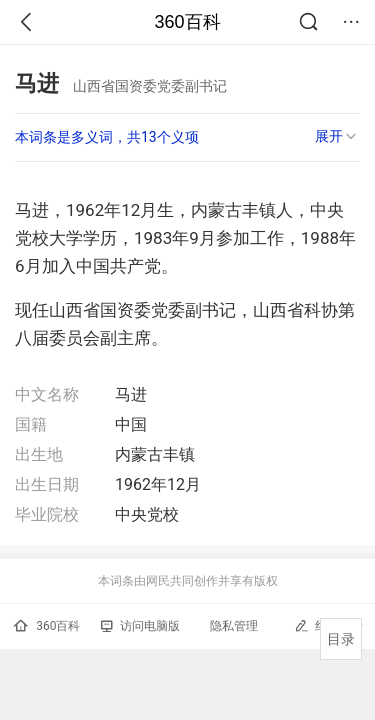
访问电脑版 (140, 626)
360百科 (187, 22)
